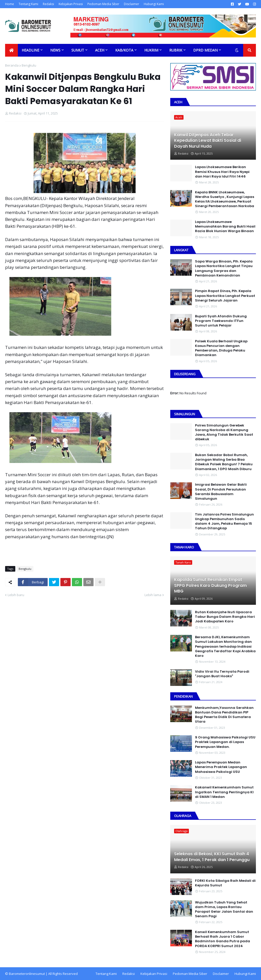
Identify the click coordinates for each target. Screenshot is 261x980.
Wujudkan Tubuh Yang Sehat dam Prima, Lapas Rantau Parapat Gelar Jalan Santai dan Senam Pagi (224, 909)
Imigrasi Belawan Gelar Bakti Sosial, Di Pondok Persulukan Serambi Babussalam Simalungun (221, 492)
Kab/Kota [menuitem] (124, 50)
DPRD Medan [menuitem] (205, 50)
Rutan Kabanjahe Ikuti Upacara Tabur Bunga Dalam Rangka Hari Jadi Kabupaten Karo (225, 617)
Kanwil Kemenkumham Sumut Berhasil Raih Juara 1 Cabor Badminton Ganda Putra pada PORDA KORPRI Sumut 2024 (223, 939)
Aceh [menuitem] (100, 50)
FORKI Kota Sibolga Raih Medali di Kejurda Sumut (225, 883)
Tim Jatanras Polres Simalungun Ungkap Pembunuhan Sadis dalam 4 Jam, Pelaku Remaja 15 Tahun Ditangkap (224, 522)
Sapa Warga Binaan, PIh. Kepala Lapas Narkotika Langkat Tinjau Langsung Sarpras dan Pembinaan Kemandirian (224, 268)
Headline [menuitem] (30, 50)
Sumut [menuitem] (78, 50)
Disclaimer (132, 4)
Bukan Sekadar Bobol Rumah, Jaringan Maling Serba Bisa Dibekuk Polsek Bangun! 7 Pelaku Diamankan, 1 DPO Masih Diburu (224, 462)
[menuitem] (11, 50)
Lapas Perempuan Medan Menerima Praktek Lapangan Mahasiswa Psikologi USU (221, 767)
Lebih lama (153, 595)
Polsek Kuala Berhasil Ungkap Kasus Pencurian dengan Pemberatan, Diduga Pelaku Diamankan (221, 348)
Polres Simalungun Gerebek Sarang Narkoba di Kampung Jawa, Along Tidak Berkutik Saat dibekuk (224, 432)
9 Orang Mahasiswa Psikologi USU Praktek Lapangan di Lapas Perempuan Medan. (225, 742)
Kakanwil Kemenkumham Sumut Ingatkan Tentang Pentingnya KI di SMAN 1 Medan (224, 792)
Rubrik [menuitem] (176, 50)
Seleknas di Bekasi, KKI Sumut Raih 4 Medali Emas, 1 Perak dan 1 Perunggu (212, 857)
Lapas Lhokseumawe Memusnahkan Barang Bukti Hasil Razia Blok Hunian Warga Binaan (225, 227)
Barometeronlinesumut (27, 974)
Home (10, 4)
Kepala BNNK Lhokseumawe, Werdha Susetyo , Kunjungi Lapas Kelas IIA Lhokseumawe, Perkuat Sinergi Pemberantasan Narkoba (225, 199)
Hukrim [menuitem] (151, 50)
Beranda (12, 65)
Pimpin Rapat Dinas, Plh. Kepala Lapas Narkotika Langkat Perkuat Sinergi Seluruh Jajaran (225, 296)
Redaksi (48, 4)
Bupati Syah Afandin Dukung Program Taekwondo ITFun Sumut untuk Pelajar (221, 321)
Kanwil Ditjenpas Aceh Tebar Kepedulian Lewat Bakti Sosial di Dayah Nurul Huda (208, 141)
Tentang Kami (28, 4)
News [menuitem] (55, 50)
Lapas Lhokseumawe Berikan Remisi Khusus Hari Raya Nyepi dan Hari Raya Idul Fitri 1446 (222, 172)
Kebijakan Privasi (71, 4)
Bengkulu (29, 65)
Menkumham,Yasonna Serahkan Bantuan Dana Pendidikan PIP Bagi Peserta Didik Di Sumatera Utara (224, 715)
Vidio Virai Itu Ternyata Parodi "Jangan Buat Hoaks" (222, 674)
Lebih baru (16, 595)
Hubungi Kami (154, 4)
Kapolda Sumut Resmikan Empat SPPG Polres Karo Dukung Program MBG (210, 586)
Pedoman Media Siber (103, 4)
